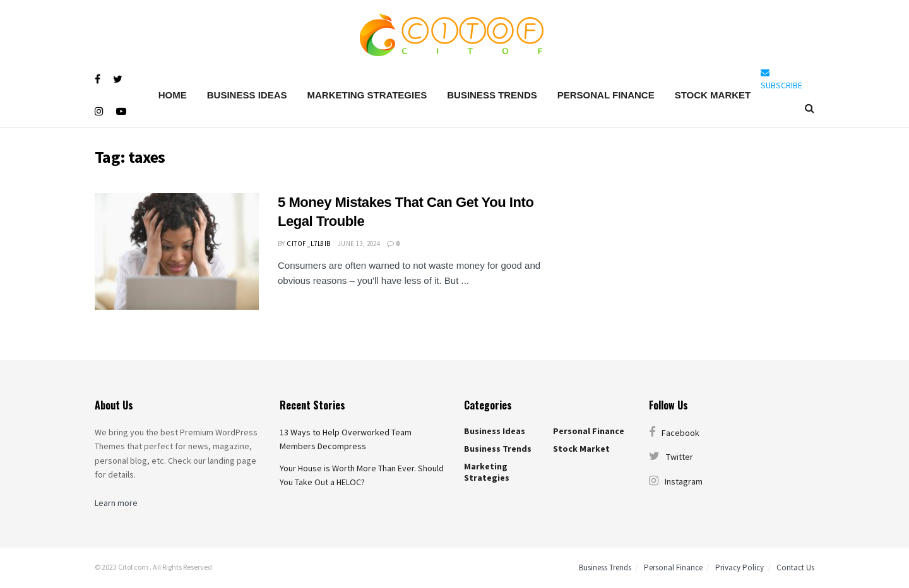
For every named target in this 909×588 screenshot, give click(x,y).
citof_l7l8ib (308, 244)
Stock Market (713, 95)
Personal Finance (606, 95)
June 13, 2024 (359, 244)
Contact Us (795, 567)
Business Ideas (247, 95)
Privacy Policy (740, 567)
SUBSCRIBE (781, 79)
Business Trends (492, 95)
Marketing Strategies (367, 95)
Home (173, 95)
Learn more (116, 503)
